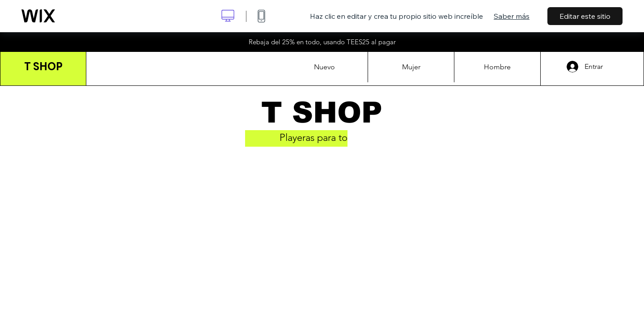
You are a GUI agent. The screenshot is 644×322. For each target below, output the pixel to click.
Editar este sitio (585, 16)
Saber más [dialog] (512, 16)
